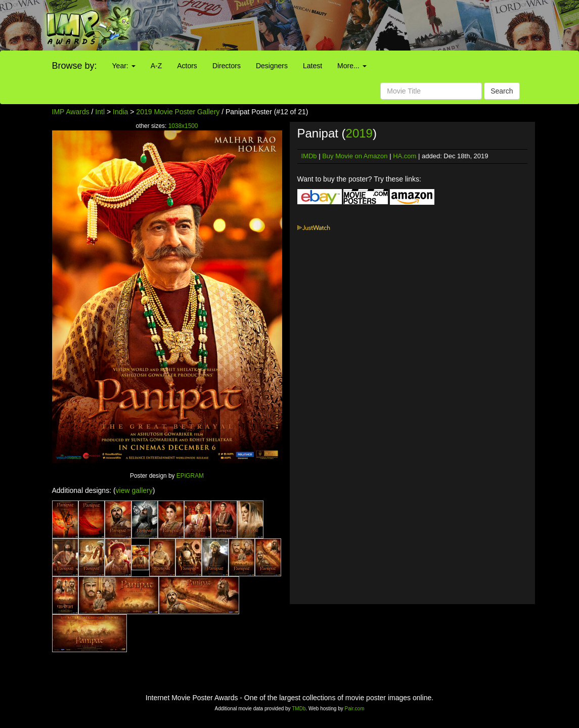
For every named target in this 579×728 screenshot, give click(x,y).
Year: (124, 66)
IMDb (309, 156)
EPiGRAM (190, 476)
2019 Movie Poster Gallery (178, 112)
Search (502, 91)
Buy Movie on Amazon (355, 156)
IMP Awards (71, 112)
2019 (359, 133)
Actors (187, 66)
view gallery (134, 490)
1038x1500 (183, 126)
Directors (227, 66)
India (120, 112)
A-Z (157, 66)
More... (352, 66)
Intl (100, 112)
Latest (313, 66)
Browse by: (75, 66)
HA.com (405, 156)
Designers (272, 66)
